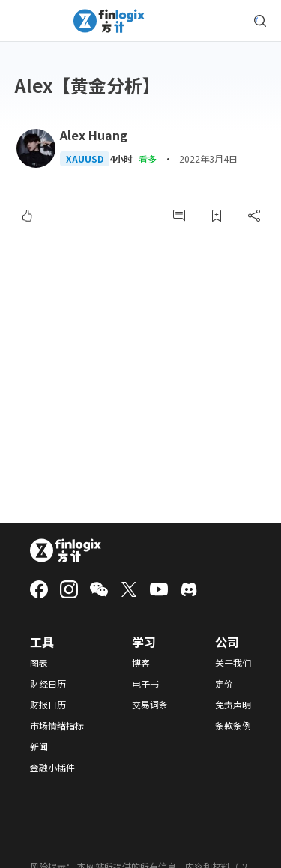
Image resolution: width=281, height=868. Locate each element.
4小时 (121, 159)
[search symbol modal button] (260, 21)
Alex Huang (94, 135)
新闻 (39, 747)
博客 (141, 663)
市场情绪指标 (57, 726)
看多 (148, 158)
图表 (39, 663)
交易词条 (150, 705)
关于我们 (233, 663)
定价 (224, 684)
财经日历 (48, 684)
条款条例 (233, 726)
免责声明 (233, 705)
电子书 (145, 684)
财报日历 (48, 705)
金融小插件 (52, 768)
